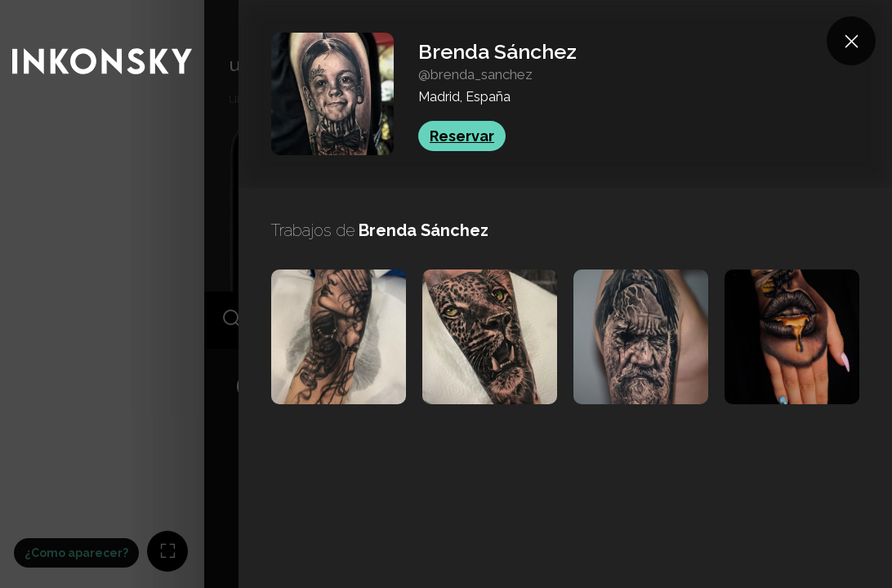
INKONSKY (34, 8)
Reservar (462, 136)
